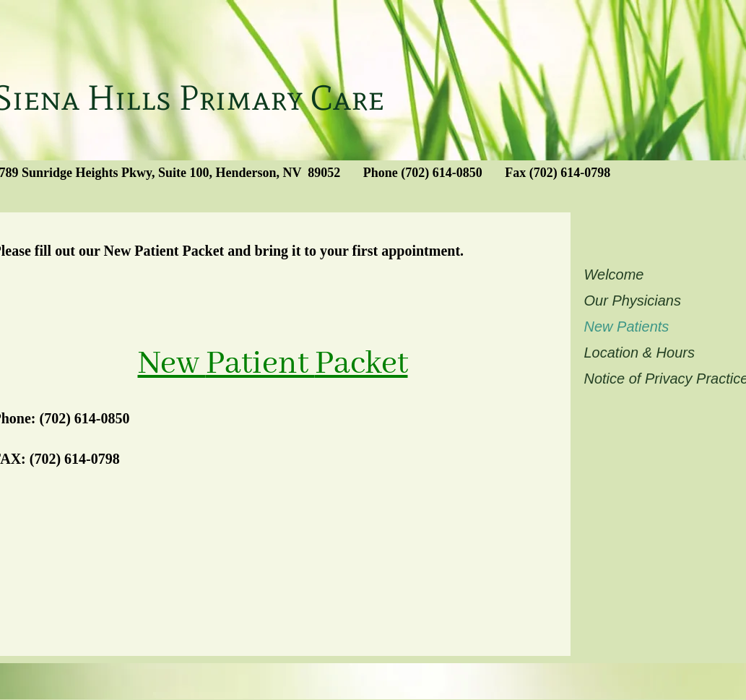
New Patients (627, 327)
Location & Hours (639, 353)
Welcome (614, 275)
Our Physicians (633, 301)
